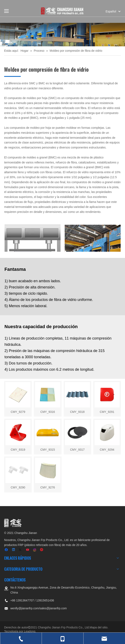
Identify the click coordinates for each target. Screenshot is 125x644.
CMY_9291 (107, 412)
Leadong (30, 631)
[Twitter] (21, 550)
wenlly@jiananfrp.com (25, 608)
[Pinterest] (42, 550)
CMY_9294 (107, 450)
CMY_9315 (48, 450)
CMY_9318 (77, 412)
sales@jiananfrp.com (53, 608)
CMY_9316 (48, 412)
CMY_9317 (77, 450)
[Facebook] (7, 550)
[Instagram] (35, 550)
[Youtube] (28, 550)
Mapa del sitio (98, 627)
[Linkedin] (14, 550)
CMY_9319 (18, 450)
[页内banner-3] (62, 35)
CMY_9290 (18, 487)
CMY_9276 (48, 487)
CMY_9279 (18, 412)
